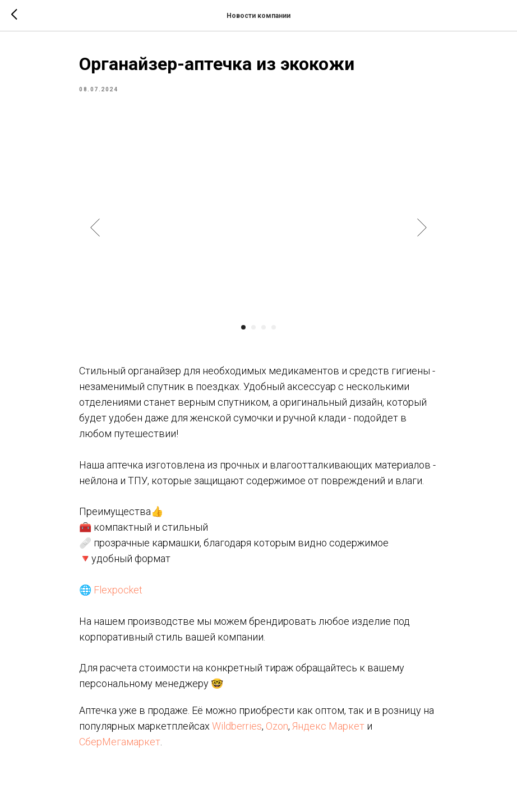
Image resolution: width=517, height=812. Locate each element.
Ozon (277, 726)
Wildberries (237, 726)
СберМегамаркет (120, 742)
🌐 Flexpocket (111, 590)
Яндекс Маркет (328, 726)
